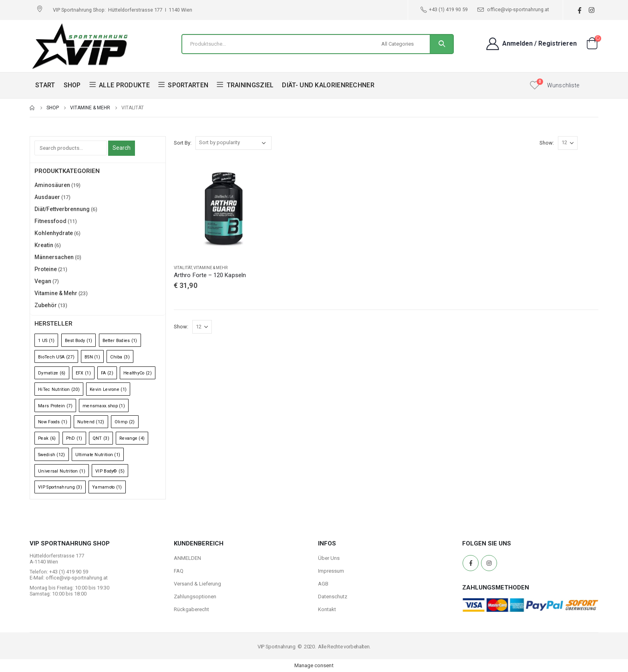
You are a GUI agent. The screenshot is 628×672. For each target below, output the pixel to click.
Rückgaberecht (191, 609)
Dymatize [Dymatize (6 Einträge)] (52, 373)
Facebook (471, 563)
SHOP (72, 85)
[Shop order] (233, 143)
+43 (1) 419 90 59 (444, 10)
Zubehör (46, 305)
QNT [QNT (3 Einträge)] (101, 438)
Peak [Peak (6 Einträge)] (47, 438)
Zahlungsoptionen (195, 597)
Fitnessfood (50, 221)
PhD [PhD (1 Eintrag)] (74, 438)
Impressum (331, 571)
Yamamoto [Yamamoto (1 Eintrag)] (107, 487)
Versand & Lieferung (197, 584)
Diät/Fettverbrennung (62, 209)
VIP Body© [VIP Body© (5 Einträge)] (110, 471)
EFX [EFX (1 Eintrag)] (83, 373)
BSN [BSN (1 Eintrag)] (92, 357)
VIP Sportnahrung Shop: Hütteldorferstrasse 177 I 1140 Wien (123, 10)
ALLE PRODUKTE (120, 85)
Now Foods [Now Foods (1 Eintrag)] (53, 422)
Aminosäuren (52, 185)
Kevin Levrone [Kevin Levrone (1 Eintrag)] (108, 389)
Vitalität (183, 268)
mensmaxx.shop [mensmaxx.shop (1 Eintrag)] (104, 406)
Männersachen (54, 257)
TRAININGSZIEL (245, 85)
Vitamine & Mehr (210, 268)
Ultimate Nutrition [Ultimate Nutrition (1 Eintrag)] (98, 455)
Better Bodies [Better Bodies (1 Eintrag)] (120, 341)
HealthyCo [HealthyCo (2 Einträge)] (138, 373)
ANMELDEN (187, 558)
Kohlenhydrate (54, 233)
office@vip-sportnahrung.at (513, 10)
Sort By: (183, 143)
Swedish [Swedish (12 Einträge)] (52, 455)
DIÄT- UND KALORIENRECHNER (328, 85)
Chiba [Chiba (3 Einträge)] (120, 357)
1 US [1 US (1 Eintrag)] (46, 341)
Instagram (489, 563)
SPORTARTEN (183, 85)
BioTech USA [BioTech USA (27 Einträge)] (56, 357)
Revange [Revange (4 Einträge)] (132, 438)
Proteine (46, 269)
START (45, 85)
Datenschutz (333, 597)
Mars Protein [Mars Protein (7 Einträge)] (55, 406)
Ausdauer (47, 197)
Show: (547, 143)
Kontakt (327, 609)
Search (122, 148)
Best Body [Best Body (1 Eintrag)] (79, 341)
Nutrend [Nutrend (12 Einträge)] (91, 422)
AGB (323, 584)
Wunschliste (563, 85)
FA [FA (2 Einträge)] (107, 373)
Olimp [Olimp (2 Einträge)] (125, 422)
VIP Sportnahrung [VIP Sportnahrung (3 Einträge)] (60, 487)
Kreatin (44, 245)
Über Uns (329, 558)
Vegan (43, 281)
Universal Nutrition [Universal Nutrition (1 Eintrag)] (62, 471)
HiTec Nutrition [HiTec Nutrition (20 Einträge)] (59, 389)
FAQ (179, 571)
